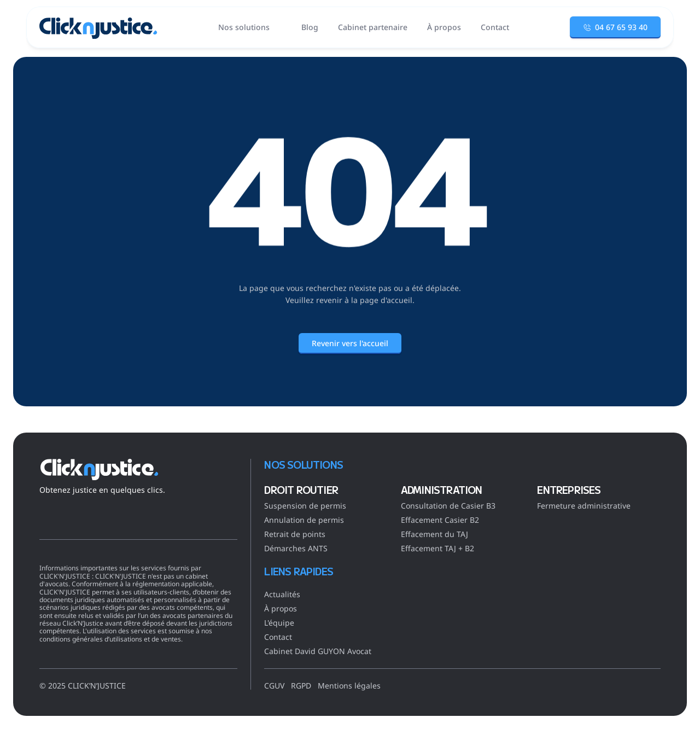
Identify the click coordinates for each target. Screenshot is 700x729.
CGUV (274, 686)
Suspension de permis (305, 506)
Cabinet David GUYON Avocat (318, 651)
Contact (278, 637)
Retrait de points (295, 534)
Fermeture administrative (584, 506)
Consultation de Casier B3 (448, 506)
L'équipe (279, 623)
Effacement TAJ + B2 (437, 548)
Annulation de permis (304, 520)
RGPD (301, 686)
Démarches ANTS (296, 548)
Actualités (282, 594)
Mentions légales (349, 686)
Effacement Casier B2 (440, 520)
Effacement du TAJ (434, 534)
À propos (281, 608)
